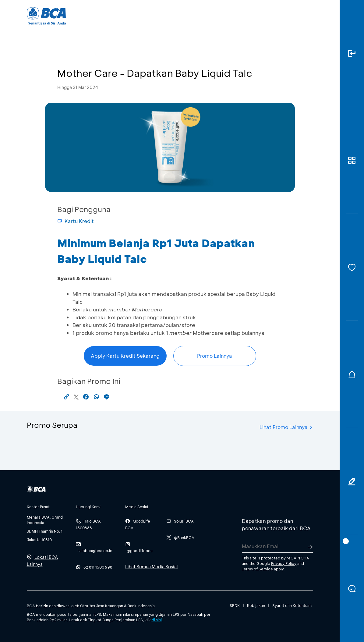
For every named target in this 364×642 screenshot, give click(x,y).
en (308, 16)
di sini (157, 620)
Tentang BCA (198, 15)
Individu (132, 15)
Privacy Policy (284, 563)
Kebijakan (256, 605)
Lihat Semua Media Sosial (152, 567)
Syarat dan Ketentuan (292, 605)
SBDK (235, 605)
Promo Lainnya (215, 356)
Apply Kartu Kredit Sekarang (125, 356)
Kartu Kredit (76, 221)
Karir (233, 15)
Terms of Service (257, 569)
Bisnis (162, 15)
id (297, 16)
